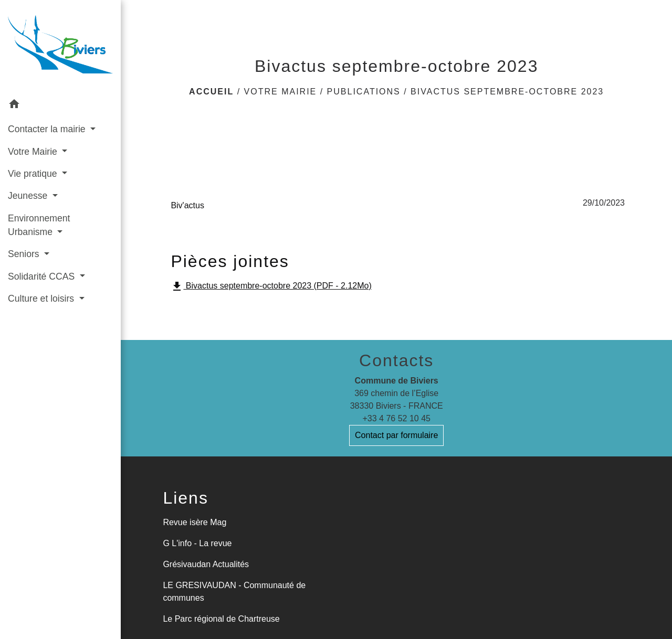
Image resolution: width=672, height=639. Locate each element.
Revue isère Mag (195, 522)
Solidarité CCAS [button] (43, 276)
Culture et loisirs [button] (42, 299)
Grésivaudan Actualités (206, 564)
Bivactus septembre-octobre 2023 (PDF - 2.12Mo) (271, 286)
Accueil (211, 92)
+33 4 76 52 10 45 (396, 418)
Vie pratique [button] (34, 174)
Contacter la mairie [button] (48, 129)
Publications (364, 92)
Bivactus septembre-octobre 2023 (507, 92)
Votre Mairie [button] (34, 152)
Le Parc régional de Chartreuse (221, 619)
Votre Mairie (281, 92)
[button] (60, 106)
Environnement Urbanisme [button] (39, 225)
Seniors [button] (25, 254)
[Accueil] (60, 46)
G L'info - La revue (197, 543)
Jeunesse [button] (29, 196)
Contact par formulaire (396, 435)
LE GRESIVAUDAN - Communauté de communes (234, 592)
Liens (186, 498)
